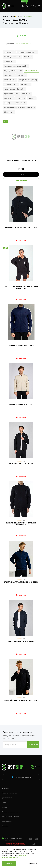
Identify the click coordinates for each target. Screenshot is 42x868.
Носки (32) (8, 52)
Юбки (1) (8, 103)
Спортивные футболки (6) (14, 89)
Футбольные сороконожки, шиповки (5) (19, 107)
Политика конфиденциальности (11, 812)
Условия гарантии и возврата (10, 793)
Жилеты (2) (26, 94)
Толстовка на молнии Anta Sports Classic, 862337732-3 (21, 287)
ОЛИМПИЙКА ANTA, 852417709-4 (21, 464)
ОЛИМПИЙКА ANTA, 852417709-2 (21, 641)
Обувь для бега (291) (12, 57)
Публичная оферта (7, 821)
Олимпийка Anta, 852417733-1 (21, 405)
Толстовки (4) (20, 103)
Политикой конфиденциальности (14, 856)
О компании (5, 788)
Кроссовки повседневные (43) (16, 66)
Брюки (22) (22, 75)
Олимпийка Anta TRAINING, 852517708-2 (21, 227)
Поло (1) (32, 98)
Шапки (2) (28, 57)
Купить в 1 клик (21, 180)
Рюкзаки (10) (9, 75)
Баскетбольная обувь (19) (26, 52)
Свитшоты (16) (10, 80)
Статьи (4, 802)
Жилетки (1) (9, 112)
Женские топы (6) (11, 84)
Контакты (4, 807)
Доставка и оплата (7, 798)
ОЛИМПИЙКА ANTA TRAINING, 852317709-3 (21, 582)
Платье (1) (21, 98)
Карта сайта (5, 826)
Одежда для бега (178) (13, 71)
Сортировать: (10, 44)
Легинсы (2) (9, 98)
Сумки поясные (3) (11, 94)
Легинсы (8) (26, 84)
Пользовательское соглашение (10, 817)
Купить (21, 174)
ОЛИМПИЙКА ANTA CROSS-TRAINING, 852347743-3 (21, 524)
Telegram (21, 777)
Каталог (36, 767)
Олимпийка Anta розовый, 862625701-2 (21, 160)
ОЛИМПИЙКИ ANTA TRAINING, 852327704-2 (21, 700)
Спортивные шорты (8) (28, 80)
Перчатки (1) (9, 61)
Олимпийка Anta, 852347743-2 (21, 345)
